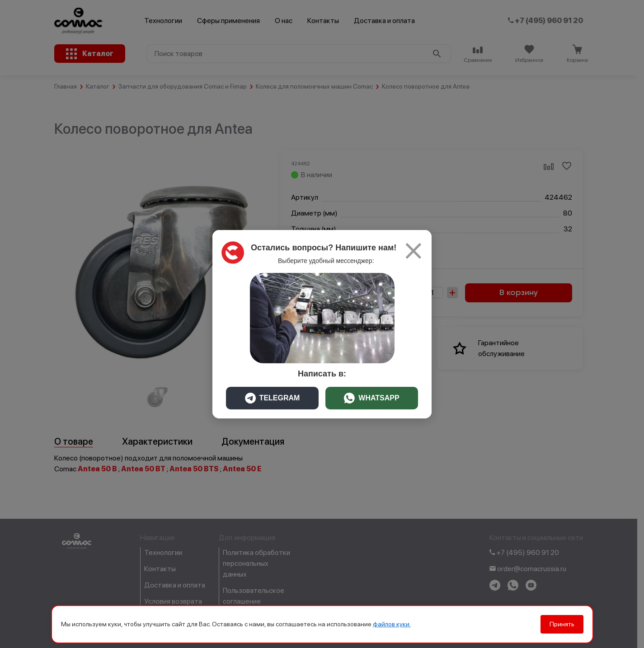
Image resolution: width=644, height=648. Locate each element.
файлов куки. (392, 624)
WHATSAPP (371, 398)
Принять (562, 624)
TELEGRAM (273, 398)
